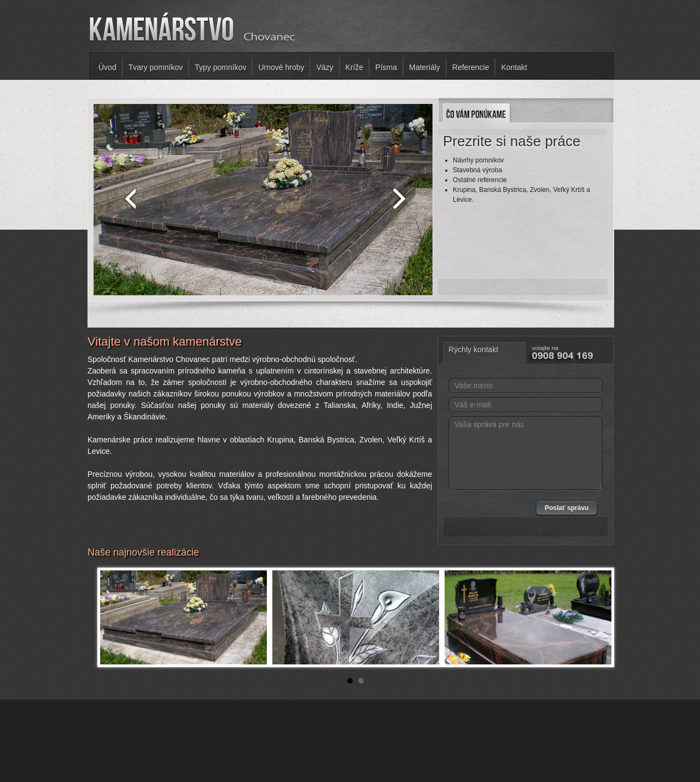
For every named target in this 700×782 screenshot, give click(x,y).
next (402, 197)
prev (124, 197)
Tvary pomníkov (156, 67)
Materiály (425, 67)
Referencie (471, 67)
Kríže (355, 67)
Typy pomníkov (220, 67)
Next (597, 617)
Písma (386, 67)
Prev (114, 617)
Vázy (325, 67)
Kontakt (514, 67)
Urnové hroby (281, 67)
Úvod (107, 67)
